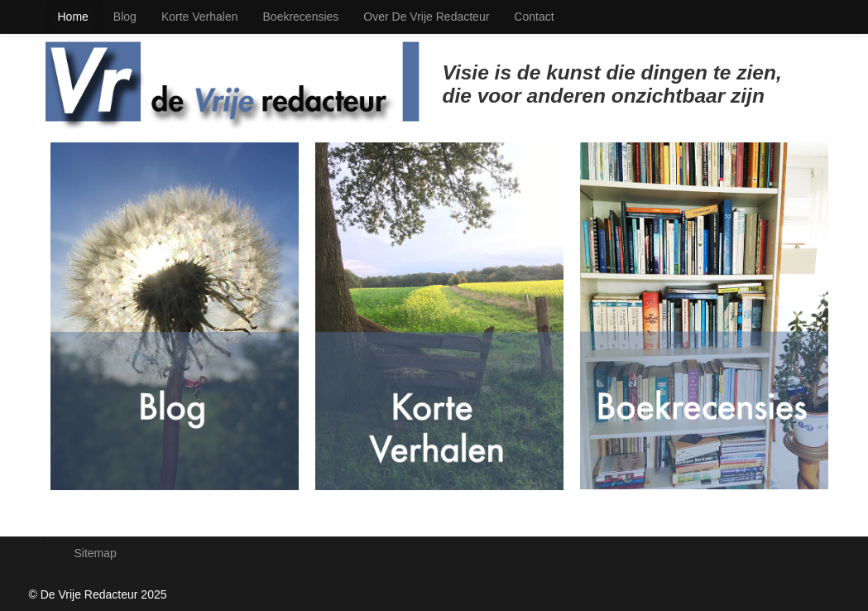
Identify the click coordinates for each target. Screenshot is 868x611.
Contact (534, 17)
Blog (125, 17)
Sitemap (96, 553)
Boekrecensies (301, 17)
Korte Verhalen (200, 17)
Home (73, 17)
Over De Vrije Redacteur (426, 17)
